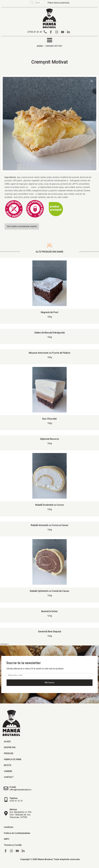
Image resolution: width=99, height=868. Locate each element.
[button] (38, 32)
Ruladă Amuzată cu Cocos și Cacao (50, 525)
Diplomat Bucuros (50, 439)
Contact (9, 777)
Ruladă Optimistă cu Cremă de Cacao (49, 591)
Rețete (8, 765)
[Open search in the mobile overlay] (44, 3)
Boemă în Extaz (49, 611)
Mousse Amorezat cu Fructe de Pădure (50, 353)
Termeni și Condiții (13, 845)
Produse (9, 753)
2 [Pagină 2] (1, 644)
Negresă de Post (50, 312)
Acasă (40, 46)
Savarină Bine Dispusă (49, 631)
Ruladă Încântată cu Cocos (49, 505)
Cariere (8, 771)
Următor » (5, 644)
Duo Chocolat (49, 418)
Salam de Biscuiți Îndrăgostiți (49, 332)
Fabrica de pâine (13, 759)
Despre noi (10, 747)
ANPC (7, 839)
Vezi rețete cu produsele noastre (22, 226)
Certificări (9, 827)
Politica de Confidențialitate (17, 833)
